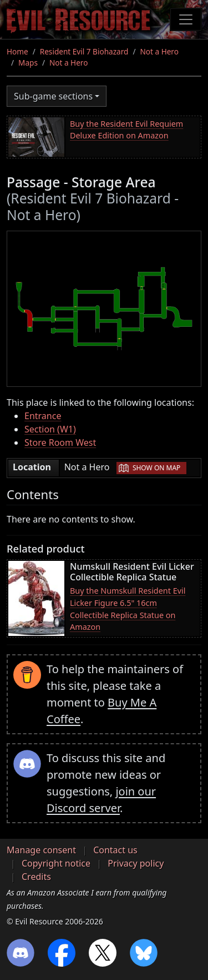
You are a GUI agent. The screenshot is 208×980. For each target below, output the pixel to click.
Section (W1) (50, 429)
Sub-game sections (53, 96)
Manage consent (41, 850)
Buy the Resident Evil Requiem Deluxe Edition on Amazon (126, 130)
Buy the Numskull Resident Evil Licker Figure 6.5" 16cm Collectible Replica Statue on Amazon (128, 609)
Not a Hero (159, 51)
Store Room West (60, 442)
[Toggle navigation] (186, 19)
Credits (36, 877)
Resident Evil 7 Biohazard (84, 51)
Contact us (115, 850)
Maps (28, 63)
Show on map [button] (156, 468)
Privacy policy (136, 863)
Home (17, 51)
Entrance (43, 416)
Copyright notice (56, 863)
